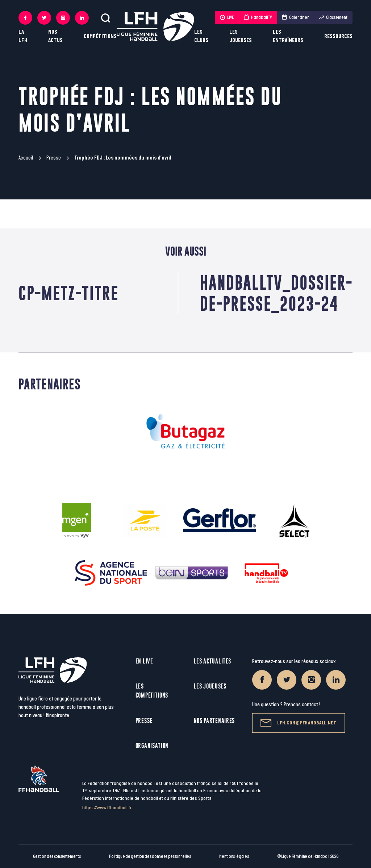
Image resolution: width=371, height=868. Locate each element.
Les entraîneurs (288, 36)
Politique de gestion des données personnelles (150, 856)
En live (144, 661)
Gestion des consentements (57, 856)
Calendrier (295, 17)
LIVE (227, 17)
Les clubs (201, 36)
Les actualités (212, 661)
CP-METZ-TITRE (68, 293)
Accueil (26, 158)
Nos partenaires (214, 721)
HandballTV (258, 17)
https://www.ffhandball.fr (107, 808)
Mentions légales (234, 856)
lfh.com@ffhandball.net (298, 723)
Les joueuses (241, 36)
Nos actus (55, 36)
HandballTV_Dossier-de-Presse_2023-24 (276, 293)
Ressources (338, 36)
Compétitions (100, 36)
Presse (54, 158)
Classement (333, 17)
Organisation (152, 746)
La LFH (23, 36)
